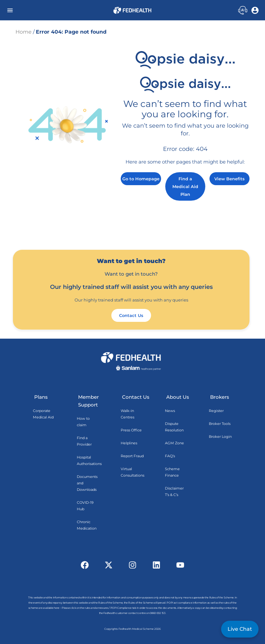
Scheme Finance (172, 472)
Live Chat (240, 629)
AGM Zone (174, 443)
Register (216, 411)
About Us (178, 397)
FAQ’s (170, 456)
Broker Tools (220, 424)
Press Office (131, 430)
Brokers (220, 397)
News (170, 411)
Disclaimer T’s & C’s (174, 491)
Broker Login (220, 437)
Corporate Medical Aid (43, 414)
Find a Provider (84, 441)
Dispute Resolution (174, 427)
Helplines (129, 443)
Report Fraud (132, 456)
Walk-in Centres (127, 414)
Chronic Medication (87, 525)
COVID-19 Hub (85, 506)
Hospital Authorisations (89, 460)
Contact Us (136, 397)
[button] (10, 10)
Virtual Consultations (132, 472)
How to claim (83, 422)
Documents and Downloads (87, 483)
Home (24, 32)
